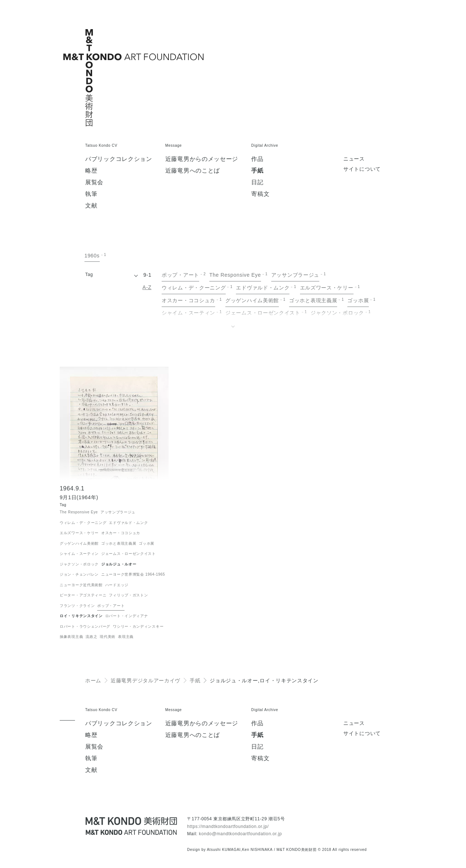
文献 (91, 206)
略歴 (91, 171)
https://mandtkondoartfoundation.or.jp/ (228, 826)
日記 (257, 182)
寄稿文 (260, 194)
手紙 (257, 171)
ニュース (354, 159)
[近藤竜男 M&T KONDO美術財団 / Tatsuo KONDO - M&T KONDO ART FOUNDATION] (131, 826)
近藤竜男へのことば (193, 171)
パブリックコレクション (119, 159)
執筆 (91, 194)
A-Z (147, 287)
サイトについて (362, 169)
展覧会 (94, 182)
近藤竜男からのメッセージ (202, 159)
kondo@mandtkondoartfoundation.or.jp (240, 834)
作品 (257, 159)
